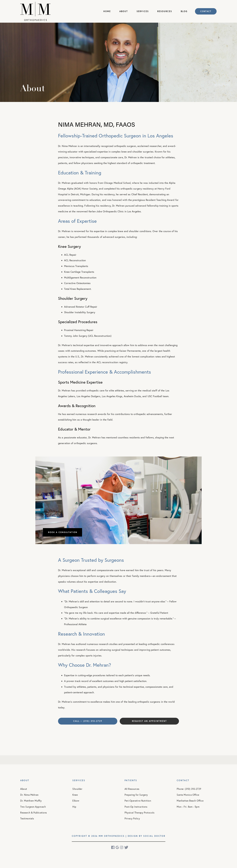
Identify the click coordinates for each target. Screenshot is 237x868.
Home (107, 11)
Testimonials (27, 818)
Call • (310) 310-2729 (88, 721)
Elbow (76, 801)
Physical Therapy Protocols (139, 813)
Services (143, 11)
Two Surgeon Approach (33, 807)
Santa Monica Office (188, 795)
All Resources (132, 789)
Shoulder (77, 789)
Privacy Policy (132, 818)
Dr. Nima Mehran (29, 795)
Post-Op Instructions (136, 807)
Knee (75, 795)
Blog (184, 11)
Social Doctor (154, 836)
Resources (165, 11)
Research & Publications (34, 813)
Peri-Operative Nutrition (138, 801)
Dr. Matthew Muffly (31, 801)
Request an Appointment (149, 721)
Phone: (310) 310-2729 (189, 789)
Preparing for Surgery (136, 795)
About (124, 11)
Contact (206, 11)
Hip (74, 807)
